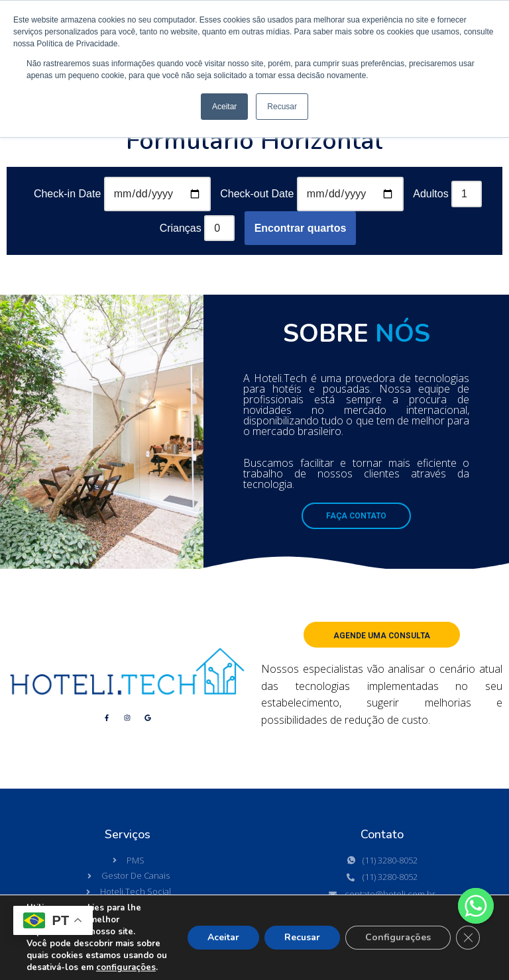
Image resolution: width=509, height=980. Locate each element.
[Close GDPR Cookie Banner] (468, 938)
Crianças (181, 228)
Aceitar (223, 937)
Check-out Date (257, 194)
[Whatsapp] (476, 906)
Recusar (302, 937)
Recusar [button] (282, 107)
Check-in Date (67, 194)
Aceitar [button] (224, 107)
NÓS (403, 333)
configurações (126, 967)
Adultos (430, 194)
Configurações (398, 937)
